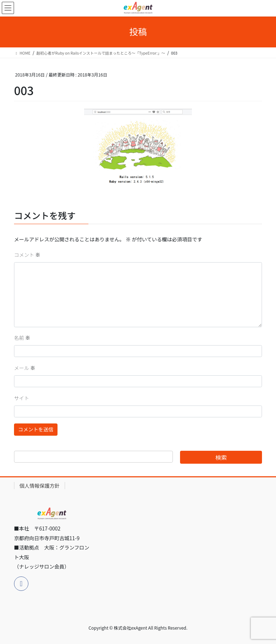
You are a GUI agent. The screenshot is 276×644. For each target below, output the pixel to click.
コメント (27, 255)
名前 (22, 338)
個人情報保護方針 (40, 486)
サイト (22, 398)
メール (25, 368)
